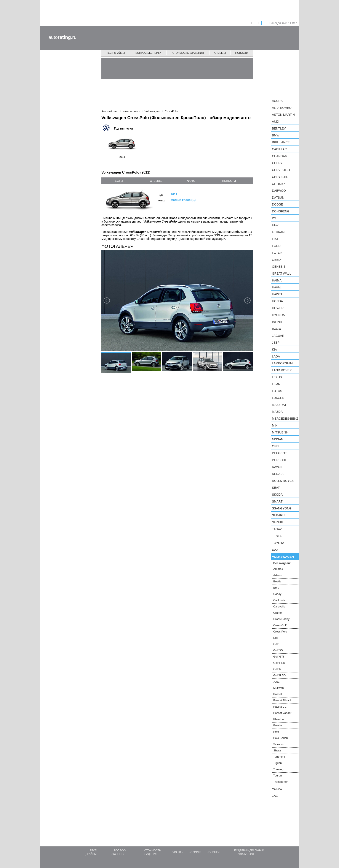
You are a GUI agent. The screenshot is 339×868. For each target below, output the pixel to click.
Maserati (280, 405)
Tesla (277, 536)
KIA (274, 349)
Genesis (279, 267)
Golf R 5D (279, 675)
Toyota (278, 543)
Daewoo (279, 191)
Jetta (276, 682)
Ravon (277, 467)
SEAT (276, 488)
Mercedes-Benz (285, 419)
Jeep (276, 343)
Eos (276, 638)
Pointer (278, 725)
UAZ (275, 550)
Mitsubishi (281, 432)
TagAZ (277, 529)
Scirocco (279, 744)
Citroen (279, 184)
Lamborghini (283, 363)
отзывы (156, 181)
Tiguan (277, 763)
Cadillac (279, 149)
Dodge (277, 204)
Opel (276, 446)
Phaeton (278, 719)
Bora (276, 588)
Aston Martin (283, 115)
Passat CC (280, 707)
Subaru (278, 515)
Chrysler (280, 177)
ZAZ (275, 796)
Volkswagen (283, 557)
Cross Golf (280, 625)
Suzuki (277, 522)
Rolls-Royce (283, 481)
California (279, 600)
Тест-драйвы (116, 53)
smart (277, 501)
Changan (280, 156)
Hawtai (278, 294)
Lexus (277, 377)
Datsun (278, 198)
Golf (276, 644)
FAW (275, 225)
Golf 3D (278, 650)
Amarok (278, 569)
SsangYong (282, 508)
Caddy (277, 594)
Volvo (277, 789)
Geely (277, 260)
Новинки (213, 852)
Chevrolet (281, 170)
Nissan (278, 439)
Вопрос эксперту (148, 53)
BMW (276, 135)
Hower (278, 308)
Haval (277, 287)
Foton (277, 253)
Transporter (281, 782)
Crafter (278, 613)
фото (191, 181)
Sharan (278, 750)
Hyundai (279, 315)
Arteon (277, 575)
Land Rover (282, 370)
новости (229, 181)
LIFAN (276, 384)
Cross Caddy (281, 619)
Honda (277, 301)
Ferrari (279, 232)
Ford (276, 246)
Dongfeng (281, 211)
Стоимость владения (188, 53)
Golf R (277, 669)
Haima (277, 280)
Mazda (277, 412)
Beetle (277, 581)
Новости (242, 53)
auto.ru (62, 37)
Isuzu (277, 329)
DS (274, 218)
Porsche (279, 460)
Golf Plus (279, 663)
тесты (118, 181)
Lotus (277, 391)
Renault (279, 474)
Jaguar (278, 336)
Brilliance (281, 142)
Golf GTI (279, 657)
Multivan (278, 688)
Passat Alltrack (282, 700)
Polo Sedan (281, 738)
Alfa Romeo (282, 108)
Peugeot (279, 453)
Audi (276, 122)
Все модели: (282, 563)
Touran (278, 776)
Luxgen (278, 398)
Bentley (279, 128)
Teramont (279, 757)
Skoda (277, 495)
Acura (277, 101)
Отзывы (220, 53)
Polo (276, 732)
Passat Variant (282, 713)
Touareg (278, 769)
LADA (276, 356)
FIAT (275, 239)
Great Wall (281, 274)
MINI (275, 425)
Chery (277, 163)
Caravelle (279, 606)
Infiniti (278, 322)
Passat (278, 694)
